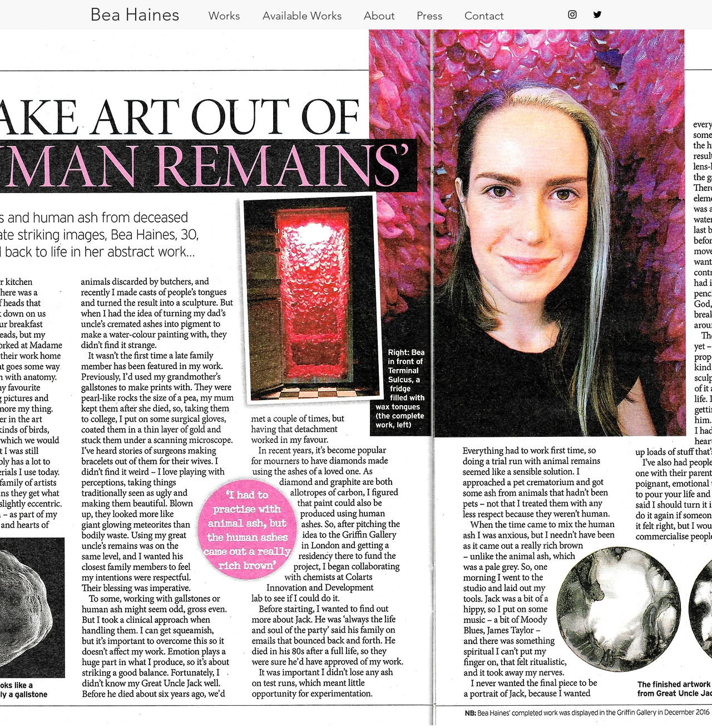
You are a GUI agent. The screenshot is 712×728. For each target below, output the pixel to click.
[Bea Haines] (135, 15)
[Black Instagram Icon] (572, 14)
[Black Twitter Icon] (597, 14)
